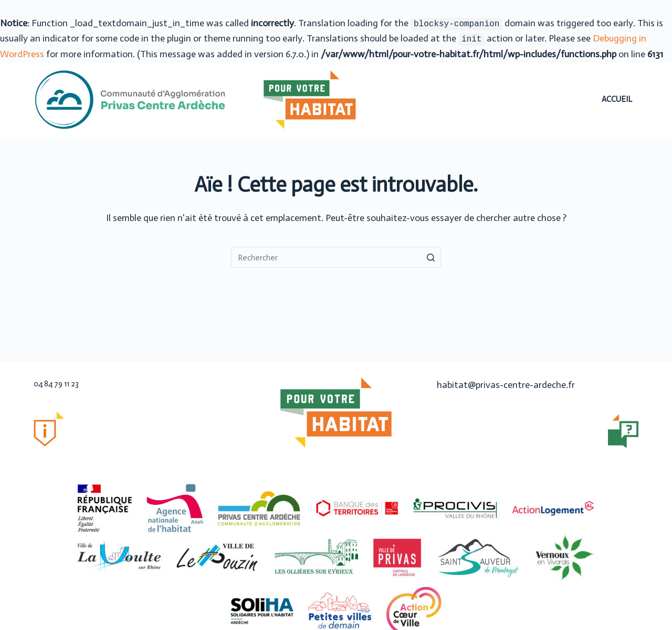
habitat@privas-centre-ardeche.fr (506, 385)
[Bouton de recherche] (430, 257)
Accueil (617, 99)
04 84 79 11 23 (56, 384)
